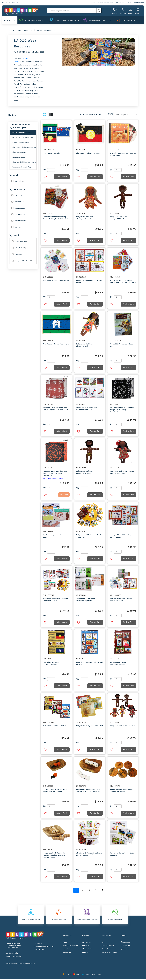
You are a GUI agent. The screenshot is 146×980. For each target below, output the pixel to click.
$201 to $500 (20, 215)
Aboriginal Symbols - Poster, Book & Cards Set (121, 600)
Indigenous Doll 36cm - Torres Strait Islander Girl (122, 473)
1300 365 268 (139, 3)
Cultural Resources (25, 31)
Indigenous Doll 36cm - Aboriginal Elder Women (86, 219)
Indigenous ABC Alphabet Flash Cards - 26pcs (89, 537)
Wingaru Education (24, 261)
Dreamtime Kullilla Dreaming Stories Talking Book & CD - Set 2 (123, 282)
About (92, 3)
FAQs (129, 3)
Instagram (125, 946)
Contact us (38, 944)
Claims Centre (87, 950)
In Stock (20, 182)
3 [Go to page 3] (89, 891)
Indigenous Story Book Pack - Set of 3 (90, 728)
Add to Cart (62, 177)
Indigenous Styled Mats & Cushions (24, 148)
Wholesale (120, 3)
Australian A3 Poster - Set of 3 (55, 726)
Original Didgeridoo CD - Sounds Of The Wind (123, 155)
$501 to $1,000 (21, 221)
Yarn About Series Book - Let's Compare (122, 855)
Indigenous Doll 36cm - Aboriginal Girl (86, 346)
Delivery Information (109, 953)
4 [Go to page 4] (96, 891)
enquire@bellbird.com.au (44, 947)
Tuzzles (19, 255)
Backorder (62, 496)
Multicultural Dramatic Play (21, 168)
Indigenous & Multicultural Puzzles (24, 163)
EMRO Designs (22, 242)
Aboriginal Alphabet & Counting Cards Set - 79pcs (56, 600)
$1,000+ (18, 228)
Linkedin (125, 949)
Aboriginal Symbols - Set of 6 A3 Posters (89, 282)
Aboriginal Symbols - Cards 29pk (56, 281)
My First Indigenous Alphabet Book (55, 537)
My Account (87, 943)
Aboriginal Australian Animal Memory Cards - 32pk (88, 409)
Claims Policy (106, 950)
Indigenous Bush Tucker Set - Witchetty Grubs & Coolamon (88, 791)
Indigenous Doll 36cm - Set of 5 (122, 726)
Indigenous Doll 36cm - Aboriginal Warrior (86, 473)
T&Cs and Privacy (108, 946)
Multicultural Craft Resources (22, 138)
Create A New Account (10, 3)
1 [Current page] (76, 891)
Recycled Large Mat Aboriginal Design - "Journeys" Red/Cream (56, 409)
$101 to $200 (20, 209)
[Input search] (72, 11)
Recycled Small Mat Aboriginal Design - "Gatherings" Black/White (122, 410)
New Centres (68, 950)
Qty (44, 170)
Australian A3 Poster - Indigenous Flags (52, 664)
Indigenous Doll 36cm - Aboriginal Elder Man (119, 219)
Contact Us (86, 946)
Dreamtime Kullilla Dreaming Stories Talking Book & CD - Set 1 (56, 219)
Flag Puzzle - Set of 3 (52, 154)
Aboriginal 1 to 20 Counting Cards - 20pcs (121, 537)
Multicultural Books (19, 158)
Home (12, 31)
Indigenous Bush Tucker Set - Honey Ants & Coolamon (55, 791)
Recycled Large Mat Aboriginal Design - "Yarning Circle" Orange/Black (55, 474)
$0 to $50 (19, 196)
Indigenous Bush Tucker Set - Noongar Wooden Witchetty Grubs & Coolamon (55, 856)
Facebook (125, 943)
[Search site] (99, 11)
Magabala (21, 249)
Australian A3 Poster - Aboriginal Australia (89, 664)
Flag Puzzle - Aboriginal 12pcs (88, 154)
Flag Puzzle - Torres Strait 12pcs (56, 345)
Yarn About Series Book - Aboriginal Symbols (86, 600)
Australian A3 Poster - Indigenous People (118, 664)
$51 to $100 (20, 202)
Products (10, 21)
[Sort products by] (126, 115)
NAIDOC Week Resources (46, 31)
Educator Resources (105, 3)
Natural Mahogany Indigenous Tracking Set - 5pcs (121, 791)
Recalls (85, 953)
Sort (110, 115)
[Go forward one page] (103, 891)
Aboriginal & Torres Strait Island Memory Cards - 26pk (89, 855)
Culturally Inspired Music (21, 143)
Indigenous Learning (19, 153)
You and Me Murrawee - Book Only (121, 346)
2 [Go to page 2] (83, 891)
